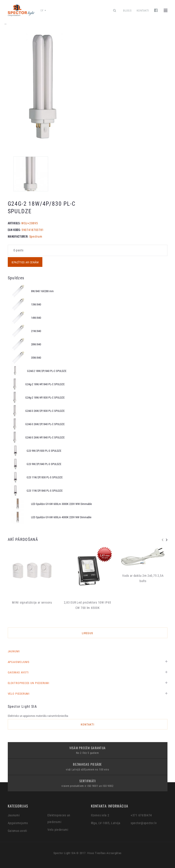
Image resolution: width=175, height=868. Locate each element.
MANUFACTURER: (18, 236)
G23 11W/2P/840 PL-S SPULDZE (45, 491)
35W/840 (36, 358)
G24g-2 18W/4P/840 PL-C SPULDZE (45, 384)
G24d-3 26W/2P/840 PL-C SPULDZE (45, 424)
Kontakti (143, 11)
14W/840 (36, 318)
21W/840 (36, 331)
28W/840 (36, 344)
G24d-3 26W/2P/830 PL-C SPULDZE (45, 411)
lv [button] (43, 10)
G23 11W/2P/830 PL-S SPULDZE (45, 477)
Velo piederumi (19, 694)
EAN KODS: (14, 230)
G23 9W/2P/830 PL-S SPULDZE (44, 451)
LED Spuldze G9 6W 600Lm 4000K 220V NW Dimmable (61, 517)
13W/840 (36, 304)
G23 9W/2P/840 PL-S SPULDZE (44, 464)
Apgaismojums (19, 662)
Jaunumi (14, 651)
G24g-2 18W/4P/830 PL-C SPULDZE (45, 398)
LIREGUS (87, 633)
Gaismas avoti (18, 672)
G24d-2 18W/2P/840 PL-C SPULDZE (47, 371)
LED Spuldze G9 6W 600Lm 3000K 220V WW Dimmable (61, 504)
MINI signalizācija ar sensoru (32, 602)
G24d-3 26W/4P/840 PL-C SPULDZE (45, 437)
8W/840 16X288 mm (42, 291)
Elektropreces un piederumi (29, 683)
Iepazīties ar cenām (25, 262)
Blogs (127, 11)
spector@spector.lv (144, 823)
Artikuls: (14, 223)
